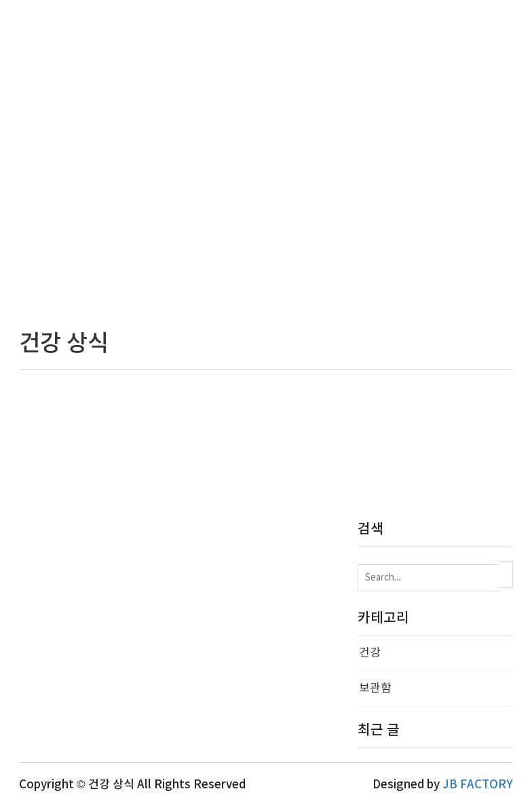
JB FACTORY (478, 785)
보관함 (375, 688)
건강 (370, 653)
